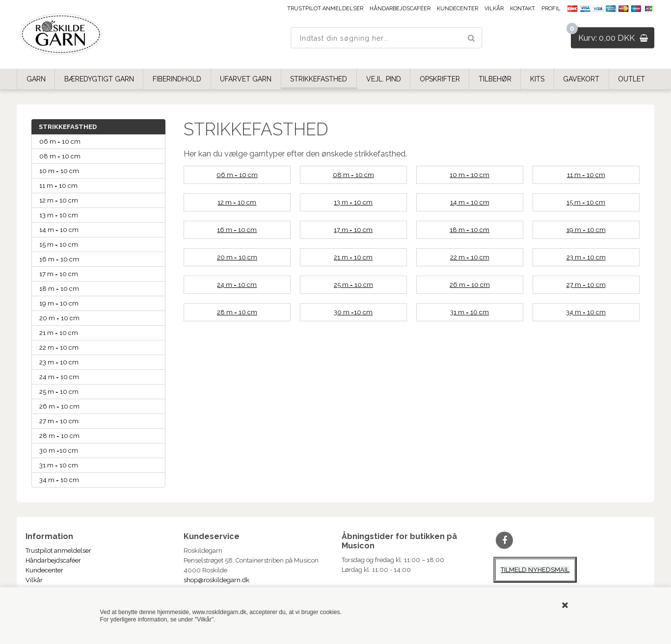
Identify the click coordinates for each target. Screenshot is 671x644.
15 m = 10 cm (59, 245)
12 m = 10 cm (59, 200)
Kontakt (523, 9)
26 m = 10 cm (59, 406)
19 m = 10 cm (59, 303)
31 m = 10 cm (59, 465)
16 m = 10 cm (59, 259)
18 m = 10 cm (59, 289)
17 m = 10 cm (59, 274)
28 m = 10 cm (59, 436)
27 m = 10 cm (59, 421)
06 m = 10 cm (60, 142)
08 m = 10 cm (60, 156)
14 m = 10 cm (59, 230)
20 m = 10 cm (59, 318)
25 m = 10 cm (59, 392)
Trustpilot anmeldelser (325, 9)
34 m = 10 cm (59, 480)
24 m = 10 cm (59, 377)
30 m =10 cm (59, 451)
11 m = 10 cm (58, 186)
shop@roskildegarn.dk (216, 580)
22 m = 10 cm (59, 348)
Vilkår (494, 9)
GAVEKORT (581, 79)
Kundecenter (457, 9)
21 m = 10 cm (59, 333)
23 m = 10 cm (59, 362)
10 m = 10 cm (59, 171)
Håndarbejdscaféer (400, 9)
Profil (551, 9)
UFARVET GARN (246, 79)
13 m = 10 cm (59, 215)
